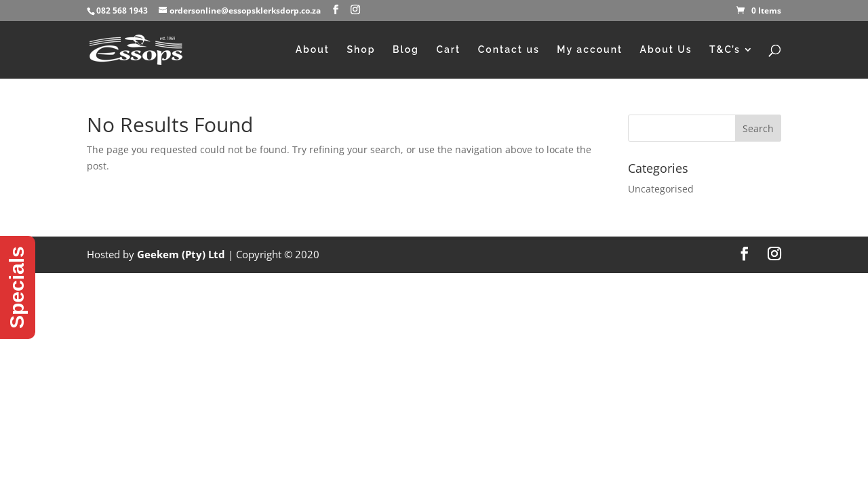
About (313, 50)
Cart (448, 50)
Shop (361, 50)
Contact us (509, 50)
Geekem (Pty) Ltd (181, 254)
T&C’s (725, 50)
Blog (406, 50)
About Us (666, 50)
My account (590, 50)
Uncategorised (661, 189)
